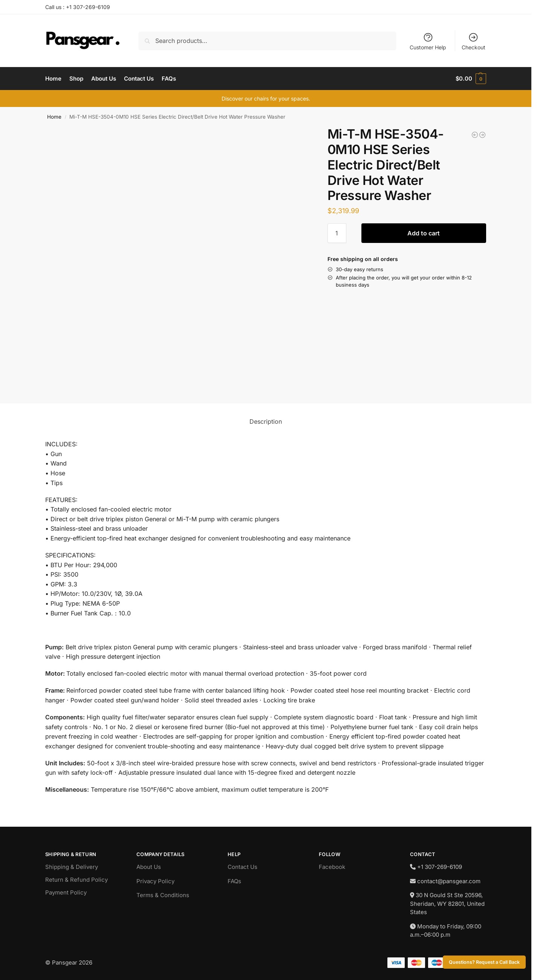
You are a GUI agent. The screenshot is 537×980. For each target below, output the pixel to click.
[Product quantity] (337, 233)
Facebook (332, 867)
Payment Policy (66, 892)
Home (54, 117)
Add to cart (424, 233)
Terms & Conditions (163, 895)
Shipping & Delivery (72, 867)
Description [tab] (266, 421)
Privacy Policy (155, 881)
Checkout (474, 41)
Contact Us (242, 867)
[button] (471, 79)
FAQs (234, 881)
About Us (149, 867)
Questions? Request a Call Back (484, 962)
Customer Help (428, 41)
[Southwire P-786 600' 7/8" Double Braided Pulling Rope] (482, 135)
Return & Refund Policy (76, 880)
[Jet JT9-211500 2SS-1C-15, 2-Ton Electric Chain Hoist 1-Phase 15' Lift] (475, 135)
